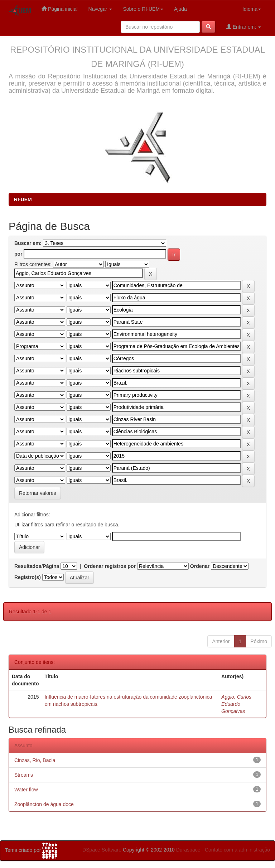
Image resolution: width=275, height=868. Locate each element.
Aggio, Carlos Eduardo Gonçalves (236, 704)
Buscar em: (28, 243)
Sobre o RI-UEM (143, 9)
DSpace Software (102, 850)
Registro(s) (28, 577)
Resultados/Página (37, 566)
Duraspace (188, 850)
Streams (24, 775)
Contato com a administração (237, 850)
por (18, 254)
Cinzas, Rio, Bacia (35, 760)
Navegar (100, 9)
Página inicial (59, 9)
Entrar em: (244, 27)
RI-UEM (23, 199)
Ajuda (180, 9)
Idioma (252, 9)
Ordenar (200, 566)
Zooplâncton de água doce (44, 804)
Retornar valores (38, 493)
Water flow (26, 790)
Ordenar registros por (110, 566)
